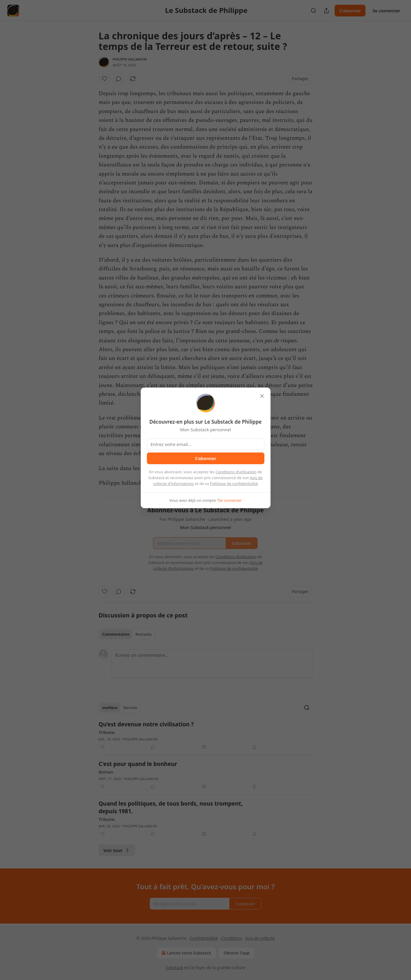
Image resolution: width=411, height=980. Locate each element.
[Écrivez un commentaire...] (212, 664)
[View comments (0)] (119, 79)
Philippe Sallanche (130, 59)
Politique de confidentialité (234, 484)
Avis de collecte (260, 938)
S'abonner (350, 11)
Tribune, (107, 732)
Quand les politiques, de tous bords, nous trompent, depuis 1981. (171, 807)
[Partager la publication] (326, 11)
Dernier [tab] (130, 708)
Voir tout (117, 850)
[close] (262, 396)
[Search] (313, 11)
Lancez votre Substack (186, 953)
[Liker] (105, 79)
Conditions (232, 938)
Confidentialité (204, 938)
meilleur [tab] (110, 708)
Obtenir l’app (236, 953)
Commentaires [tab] (116, 634)
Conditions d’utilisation (236, 472)
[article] (206, 735)
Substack (174, 968)
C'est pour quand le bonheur (138, 764)
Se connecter (386, 11)
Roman (106, 772)
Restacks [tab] (144, 634)
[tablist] (127, 634)
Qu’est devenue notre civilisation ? (146, 724)
